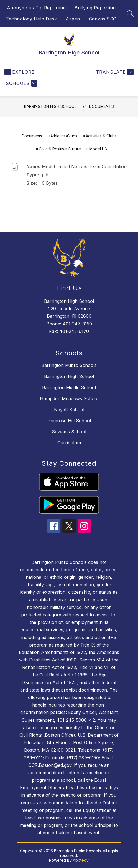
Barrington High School (50, 106)
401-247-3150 (77, 324)
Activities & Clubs (101, 136)
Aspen (73, 19)
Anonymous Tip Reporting (36, 8)
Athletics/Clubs (64, 136)
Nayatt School (69, 410)
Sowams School (69, 432)
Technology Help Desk (31, 19)
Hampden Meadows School (69, 398)
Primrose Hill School (69, 421)
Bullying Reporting (95, 8)
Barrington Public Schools (69, 365)
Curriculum (69, 443)
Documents (101, 106)
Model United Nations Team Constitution (84, 166)
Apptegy (81, 860)
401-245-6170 (74, 331)
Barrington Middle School (69, 387)
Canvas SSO (103, 19)
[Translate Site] (114, 72)
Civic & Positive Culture (60, 149)
